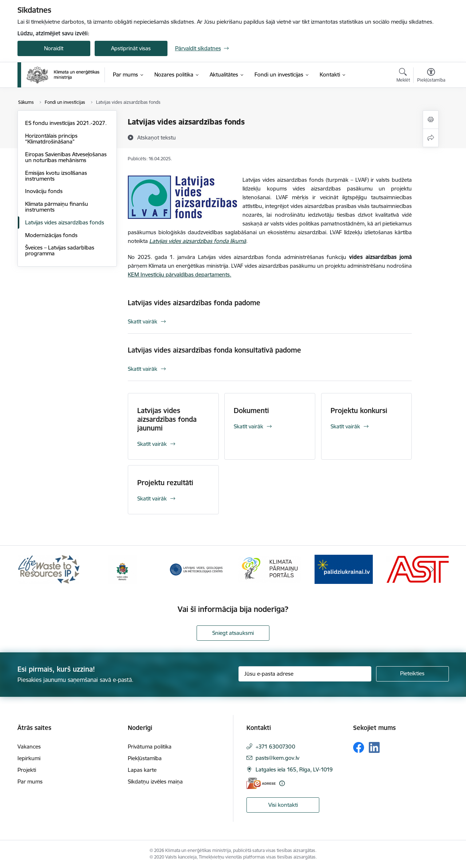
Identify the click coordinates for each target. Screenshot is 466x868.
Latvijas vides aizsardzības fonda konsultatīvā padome (214, 350)
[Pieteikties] (412, 674)
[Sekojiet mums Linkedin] (374, 747)
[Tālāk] (432, 569)
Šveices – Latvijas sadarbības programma (60, 250)
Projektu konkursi (359, 411)
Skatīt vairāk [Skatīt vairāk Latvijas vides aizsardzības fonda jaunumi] (152, 444)
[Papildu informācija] (282, 783)
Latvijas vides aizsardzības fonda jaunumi (167, 419)
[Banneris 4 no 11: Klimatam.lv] (270, 569)
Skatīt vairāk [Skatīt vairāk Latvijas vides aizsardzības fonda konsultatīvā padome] (143, 369)
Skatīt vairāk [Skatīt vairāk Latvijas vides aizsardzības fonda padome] (143, 321)
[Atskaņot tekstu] (157, 137)
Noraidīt (54, 48)
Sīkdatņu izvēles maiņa (155, 781)
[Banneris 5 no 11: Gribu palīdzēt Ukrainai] (344, 569)
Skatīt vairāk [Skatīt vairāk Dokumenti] (248, 426)
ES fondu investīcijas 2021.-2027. (66, 123)
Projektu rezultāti (165, 483)
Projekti (27, 770)
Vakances (29, 747)
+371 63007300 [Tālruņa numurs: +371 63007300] (275, 747)
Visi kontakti (283, 805)
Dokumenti (251, 411)
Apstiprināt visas (131, 48)
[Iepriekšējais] (34, 569)
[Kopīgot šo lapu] (431, 138)
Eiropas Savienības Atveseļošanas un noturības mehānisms (66, 157)
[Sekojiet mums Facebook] (359, 747)
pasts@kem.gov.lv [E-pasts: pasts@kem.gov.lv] (277, 758)
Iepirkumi (29, 758)
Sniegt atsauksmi (233, 633)
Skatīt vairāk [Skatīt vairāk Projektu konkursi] (345, 426)
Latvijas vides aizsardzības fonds (65, 222)
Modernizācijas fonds (51, 235)
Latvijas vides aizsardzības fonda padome (194, 303)
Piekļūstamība (145, 758)
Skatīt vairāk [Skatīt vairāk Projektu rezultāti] (152, 498)
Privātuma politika (150, 747)
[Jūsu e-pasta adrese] (305, 674)
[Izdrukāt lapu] (431, 120)
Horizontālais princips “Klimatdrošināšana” (51, 139)
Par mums (30, 781)
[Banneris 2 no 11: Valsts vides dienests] (122, 569)
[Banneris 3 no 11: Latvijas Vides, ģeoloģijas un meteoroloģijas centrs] (196, 569)
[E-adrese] (261, 783)
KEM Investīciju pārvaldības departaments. (179, 274)
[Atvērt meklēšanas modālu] (403, 76)
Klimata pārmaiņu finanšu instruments (57, 207)
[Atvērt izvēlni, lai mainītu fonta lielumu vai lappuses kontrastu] (431, 76)
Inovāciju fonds (44, 191)
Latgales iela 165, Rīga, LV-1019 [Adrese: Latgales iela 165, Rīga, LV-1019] (294, 769)
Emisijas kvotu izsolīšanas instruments (56, 176)
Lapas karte (142, 770)
